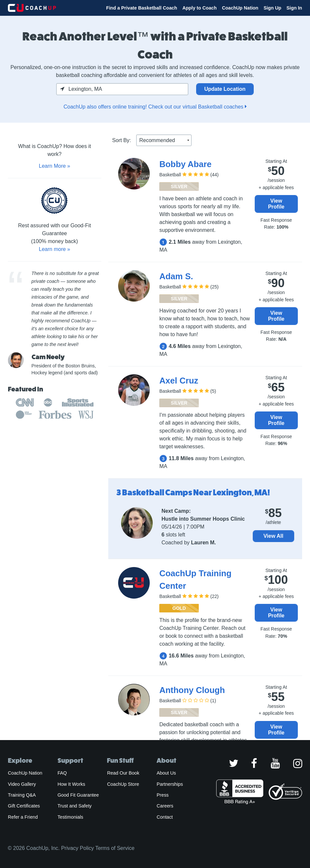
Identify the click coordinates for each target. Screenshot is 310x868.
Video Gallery (22, 784)
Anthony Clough (192, 690)
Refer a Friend (23, 817)
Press (163, 795)
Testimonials (70, 817)
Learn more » (54, 249)
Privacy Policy (78, 848)
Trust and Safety (75, 806)
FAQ (62, 773)
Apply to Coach (199, 8)
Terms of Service (115, 848)
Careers (165, 806)
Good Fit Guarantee (78, 795)
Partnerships (170, 784)
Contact (165, 817)
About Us (166, 773)
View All (273, 536)
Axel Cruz (179, 381)
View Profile (276, 204)
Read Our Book (123, 773)
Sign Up (272, 8)
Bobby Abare (185, 164)
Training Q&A (22, 795)
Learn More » (54, 166)
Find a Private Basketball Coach (142, 8)
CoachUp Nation (240, 8)
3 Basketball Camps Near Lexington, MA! (193, 493)
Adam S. (176, 276)
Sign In (294, 8)
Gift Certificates (24, 806)
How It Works (71, 784)
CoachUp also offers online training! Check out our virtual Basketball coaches (155, 107)
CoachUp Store (123, 784)
